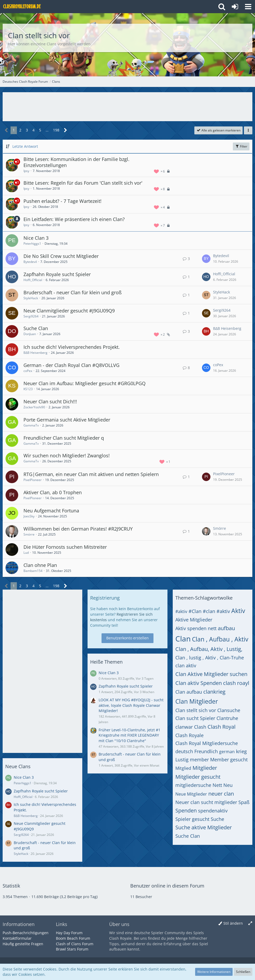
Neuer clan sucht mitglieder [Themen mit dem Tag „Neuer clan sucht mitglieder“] (206, 802)
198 (56, 130)
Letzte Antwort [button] (25, 146)
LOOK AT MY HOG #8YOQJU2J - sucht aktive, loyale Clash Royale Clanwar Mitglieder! (131, 705)
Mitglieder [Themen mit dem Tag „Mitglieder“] (205, 768)
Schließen (243, 972)
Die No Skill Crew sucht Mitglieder (61, 256)
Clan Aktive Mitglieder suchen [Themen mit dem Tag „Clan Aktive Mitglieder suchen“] (211, 674)
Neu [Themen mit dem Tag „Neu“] (228, 785)
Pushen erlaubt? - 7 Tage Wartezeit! (62, 201)
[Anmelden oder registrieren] (235, 7)
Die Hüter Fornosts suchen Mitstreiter (65, 547)
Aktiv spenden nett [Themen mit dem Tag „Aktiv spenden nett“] (196, 628)
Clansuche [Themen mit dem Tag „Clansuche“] (229, 710)
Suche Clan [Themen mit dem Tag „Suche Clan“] (188, 836)
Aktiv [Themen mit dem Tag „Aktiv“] (238, 611)
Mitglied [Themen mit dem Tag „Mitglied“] (183, 768)
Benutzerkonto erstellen (128, 638)
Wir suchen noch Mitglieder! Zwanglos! (67, 455)
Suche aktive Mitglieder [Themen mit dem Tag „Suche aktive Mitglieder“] (204, 827)
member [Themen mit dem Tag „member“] (199, 759)
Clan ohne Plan (40, 565)
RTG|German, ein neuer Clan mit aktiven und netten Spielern (91, 474)
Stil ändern (233, 923)
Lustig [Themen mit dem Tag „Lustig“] (182, 759)
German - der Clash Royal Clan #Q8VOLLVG (71, 365)
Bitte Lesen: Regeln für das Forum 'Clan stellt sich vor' (83, 183)
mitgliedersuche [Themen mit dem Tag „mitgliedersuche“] (193, 785)
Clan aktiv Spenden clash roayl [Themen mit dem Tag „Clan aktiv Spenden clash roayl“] (212, 683)
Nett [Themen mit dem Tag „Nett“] (217, 785)
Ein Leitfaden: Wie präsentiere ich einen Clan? (74, 219)
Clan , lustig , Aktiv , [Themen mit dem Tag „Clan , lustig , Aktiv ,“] (197, 658)
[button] (248, 7)
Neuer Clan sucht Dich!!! (50, 401)
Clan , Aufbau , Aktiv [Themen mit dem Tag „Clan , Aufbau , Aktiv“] (220, 639)
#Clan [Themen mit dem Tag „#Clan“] (195, 611)
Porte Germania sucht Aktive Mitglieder (67, 420)
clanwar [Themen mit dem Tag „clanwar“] (184, 727)
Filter (241, 146)
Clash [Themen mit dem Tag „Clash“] (200, 727)
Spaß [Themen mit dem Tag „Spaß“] (244, 802)
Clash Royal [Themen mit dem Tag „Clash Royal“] (222, 727)
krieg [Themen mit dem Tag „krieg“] (241, 751)
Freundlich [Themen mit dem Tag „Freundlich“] (206, 751)
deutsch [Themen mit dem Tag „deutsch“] (184, 751)
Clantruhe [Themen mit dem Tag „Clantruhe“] (227, 718)
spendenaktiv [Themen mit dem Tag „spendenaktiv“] (213, 811)
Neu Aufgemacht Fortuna (51, 511)
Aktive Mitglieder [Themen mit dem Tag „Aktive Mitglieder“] (194, 620)
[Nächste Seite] (66, 130)
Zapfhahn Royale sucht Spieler (57, 274)
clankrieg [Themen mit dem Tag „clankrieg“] (214, 692)
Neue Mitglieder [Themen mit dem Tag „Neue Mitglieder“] (191, 794)
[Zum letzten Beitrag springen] (206, 259)
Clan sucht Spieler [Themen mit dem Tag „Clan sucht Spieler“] (195, 718)
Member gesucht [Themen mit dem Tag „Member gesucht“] (229, 759)
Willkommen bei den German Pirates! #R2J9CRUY (78, 529)
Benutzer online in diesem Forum (167, 886)
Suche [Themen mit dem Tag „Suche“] (217, 819)
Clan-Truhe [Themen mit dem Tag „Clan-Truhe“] (232, 658)
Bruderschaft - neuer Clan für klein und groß (73, 292)
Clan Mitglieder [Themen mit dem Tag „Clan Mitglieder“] (197, 701)
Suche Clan (36, 328)
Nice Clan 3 (36, 238)
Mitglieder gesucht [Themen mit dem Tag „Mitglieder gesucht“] (198, 777)
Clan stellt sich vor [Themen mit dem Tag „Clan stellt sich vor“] (196, 710)
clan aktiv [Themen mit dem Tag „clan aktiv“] (186, 665)
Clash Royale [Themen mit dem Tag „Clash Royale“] (189, 735)
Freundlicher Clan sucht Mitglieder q (64, 438)
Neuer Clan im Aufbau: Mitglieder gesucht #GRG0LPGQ (85, 383)
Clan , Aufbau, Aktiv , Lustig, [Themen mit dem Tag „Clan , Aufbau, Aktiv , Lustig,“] (209, 649)
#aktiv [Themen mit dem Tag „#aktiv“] (181, 611)
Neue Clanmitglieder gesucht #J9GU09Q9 (69, 311)
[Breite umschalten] (250, 923)
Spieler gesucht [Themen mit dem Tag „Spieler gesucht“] (192, 819)
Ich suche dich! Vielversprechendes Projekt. (72, 347)
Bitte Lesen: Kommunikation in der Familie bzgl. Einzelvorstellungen (76, 162)
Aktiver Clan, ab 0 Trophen (53, 492)
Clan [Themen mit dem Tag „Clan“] (183, 639)
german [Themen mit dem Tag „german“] (227, 752)
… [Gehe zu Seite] (47, 130)
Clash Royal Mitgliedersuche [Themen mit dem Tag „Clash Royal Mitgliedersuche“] (207, 743)
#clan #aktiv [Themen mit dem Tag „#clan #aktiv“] (216, 611)
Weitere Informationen (214, 972)
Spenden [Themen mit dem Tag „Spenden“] (186, 810)
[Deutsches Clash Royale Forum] (22, 7)
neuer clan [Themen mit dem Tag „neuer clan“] (221, 794)
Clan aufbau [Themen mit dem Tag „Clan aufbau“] (189, 692)
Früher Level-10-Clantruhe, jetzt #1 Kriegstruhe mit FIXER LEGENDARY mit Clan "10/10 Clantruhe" (129, 735)
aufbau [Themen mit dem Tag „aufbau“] (226, 628)
